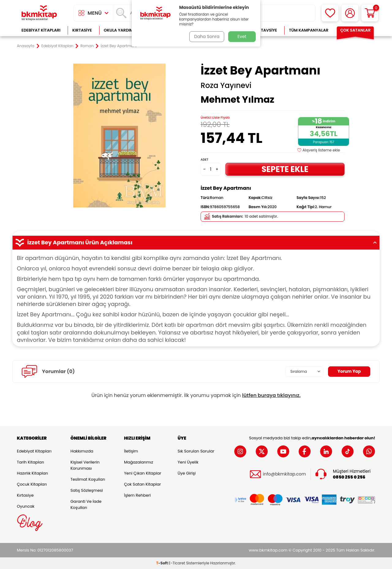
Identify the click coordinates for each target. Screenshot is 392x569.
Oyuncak (26, 506)
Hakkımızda (82, 451)
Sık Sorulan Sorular (196, 451)
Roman (87, 46)
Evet (242, 36)
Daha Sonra (206, 36)
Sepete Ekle (285, 169)
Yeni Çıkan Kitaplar (143, 473)
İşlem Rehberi (137, 495)
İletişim (131, 451)
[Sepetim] (370, 13)
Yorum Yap (349, 371)
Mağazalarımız (139, 462)
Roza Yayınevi (226, 86)
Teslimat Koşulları (88, 479)
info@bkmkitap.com (284, 474)
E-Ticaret (177, 563)
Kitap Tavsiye (263, 30)
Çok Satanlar (355, 30)
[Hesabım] (350, 13)
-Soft (162, 563)
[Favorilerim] (330, 13)
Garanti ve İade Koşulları (86, 504)
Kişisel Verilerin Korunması (85, 465)
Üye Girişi (187, 473)
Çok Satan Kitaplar (142, 484)
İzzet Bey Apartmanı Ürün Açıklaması (196, 242)
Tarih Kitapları (30, 462)
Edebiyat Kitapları (41, 30)
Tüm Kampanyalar (309, 30)
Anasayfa (26, 46)
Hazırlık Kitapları (32, 473)
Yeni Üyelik (188, 462)
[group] (119, 136)
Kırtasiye (82, 30)
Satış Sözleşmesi (87, 490)
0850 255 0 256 (349, 477)
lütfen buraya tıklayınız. (271, 395)
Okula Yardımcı (121, 30)
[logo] (39, 13)
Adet (204, 160)
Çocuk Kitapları (32, 484)
